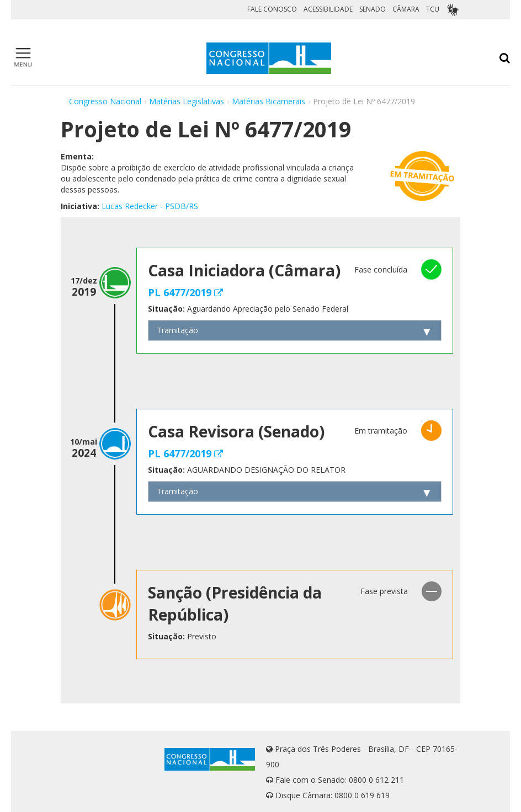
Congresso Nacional (105, 101)
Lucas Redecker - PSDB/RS (150, 206)
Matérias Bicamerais (269, 101)
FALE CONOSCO (272, 9)
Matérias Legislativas (187, 101)
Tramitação (177, 330)
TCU (433, 9)
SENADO (373, 9)
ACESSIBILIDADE (328, 9)
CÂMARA (406, 9)
